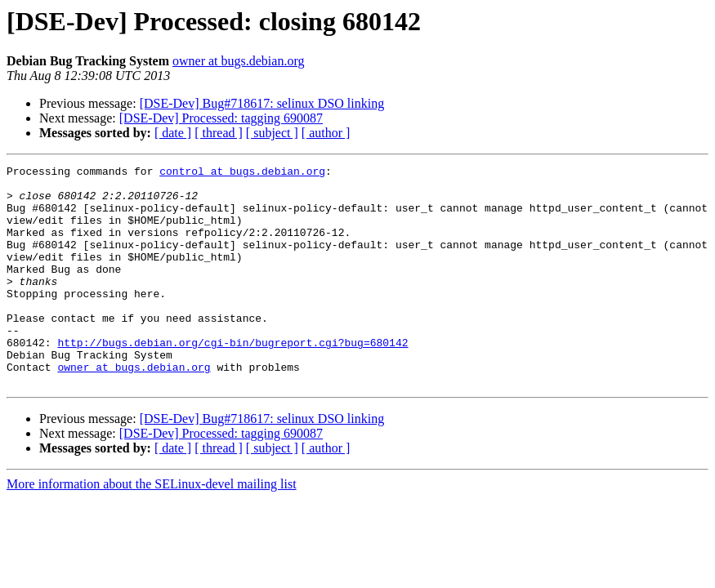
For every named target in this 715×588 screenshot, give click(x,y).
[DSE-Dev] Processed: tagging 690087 (221, 118)
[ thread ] (219, 133)
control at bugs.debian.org (242, 173)
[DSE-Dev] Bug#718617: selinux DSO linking (262, 103)
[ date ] (173, 133)
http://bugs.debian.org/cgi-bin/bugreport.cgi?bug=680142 (232, 379)
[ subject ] (272, 133)
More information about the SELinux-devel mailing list (152, 528)
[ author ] (326, 133)
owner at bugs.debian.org (238, 61)
